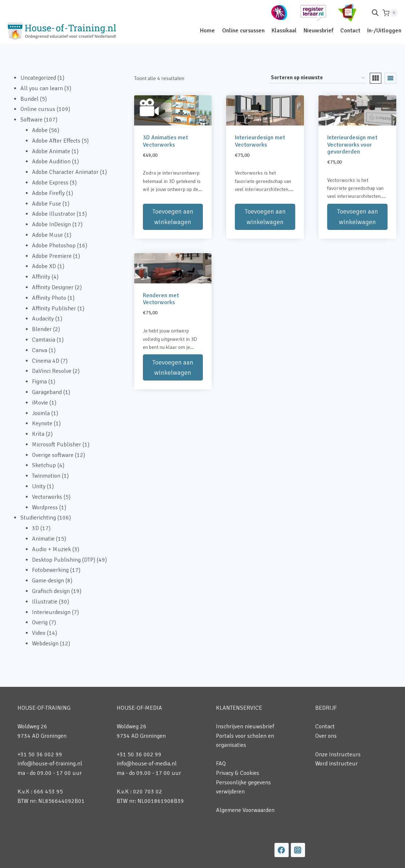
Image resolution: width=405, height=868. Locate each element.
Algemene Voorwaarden (245, 810)
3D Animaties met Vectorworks (165, 141)
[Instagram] (298, 850)
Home (207, 31)
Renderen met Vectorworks (161, 299)
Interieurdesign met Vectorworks (260, 141)
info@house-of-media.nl (147, 764)
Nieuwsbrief (318, 31)
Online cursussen (243, 31)
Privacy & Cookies (238, 773)
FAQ (221, 764)
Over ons (326, 736)
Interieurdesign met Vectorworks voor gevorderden (352, 144)
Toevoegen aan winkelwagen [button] (173, 217)
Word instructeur (336, 764)
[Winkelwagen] (390, 13)
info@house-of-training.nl (50, 764)
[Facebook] (282, 850)
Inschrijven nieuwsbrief (245, 726)
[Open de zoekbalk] (375, 13)
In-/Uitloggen (384, 31)
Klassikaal (284, 31)
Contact (350, 31)
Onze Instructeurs (338, 754)
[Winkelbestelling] (318, 78)
